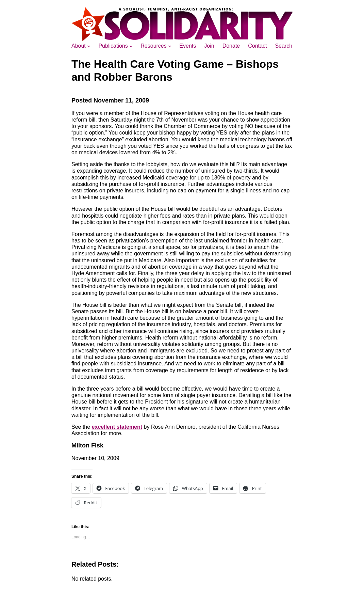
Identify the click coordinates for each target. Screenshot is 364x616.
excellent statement (117, 427)
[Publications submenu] (131, 46)
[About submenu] (89, 46)
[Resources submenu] (170, 46)
